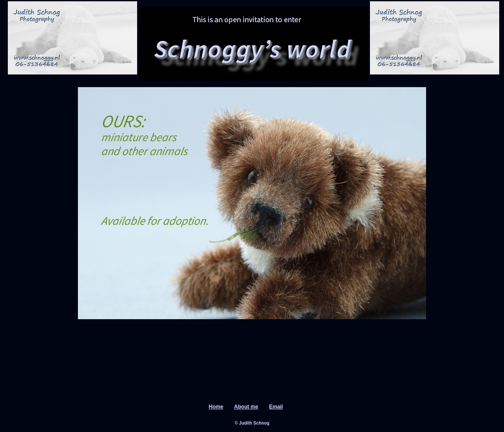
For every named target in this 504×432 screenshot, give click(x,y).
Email (276, 407)
